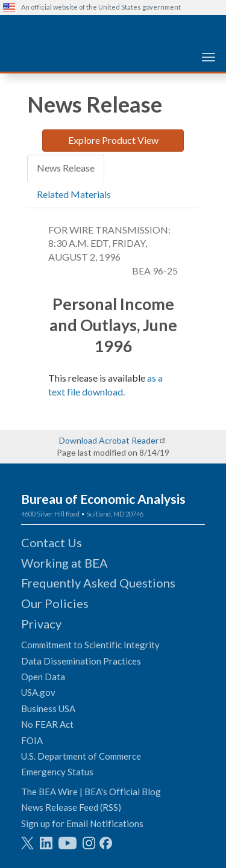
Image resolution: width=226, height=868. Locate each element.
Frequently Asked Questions (98, 583)
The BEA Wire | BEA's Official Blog (91, 792)
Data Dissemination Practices (81, 661)
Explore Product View (113, 140)
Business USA (48, 708)
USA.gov (38, 692)
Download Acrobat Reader (109, 440)
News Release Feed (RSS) (71, 807)
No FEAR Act (47, 724)
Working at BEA (64, 563)
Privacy (41, 624)
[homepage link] (115, 29)
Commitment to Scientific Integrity (90, 645)
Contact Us (52, 542)
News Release (66, 168)
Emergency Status (57, 772)
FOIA (32, 740)
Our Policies (55, 603)
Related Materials (74, 194)
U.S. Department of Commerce (81, 756)
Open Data (43, 677)
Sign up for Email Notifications (82, 823)
